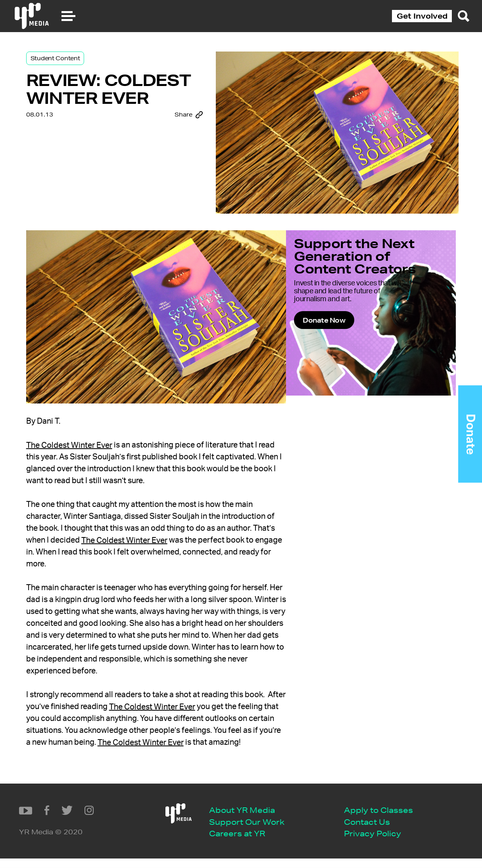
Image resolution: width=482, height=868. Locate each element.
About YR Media (100, 819)
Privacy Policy (231, 843)
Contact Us (225, 831)
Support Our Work (105, 831)
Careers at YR (95, 843)
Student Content (69, 64)
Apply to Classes (237, 819)
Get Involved (422, 16)
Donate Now (347, 344)
